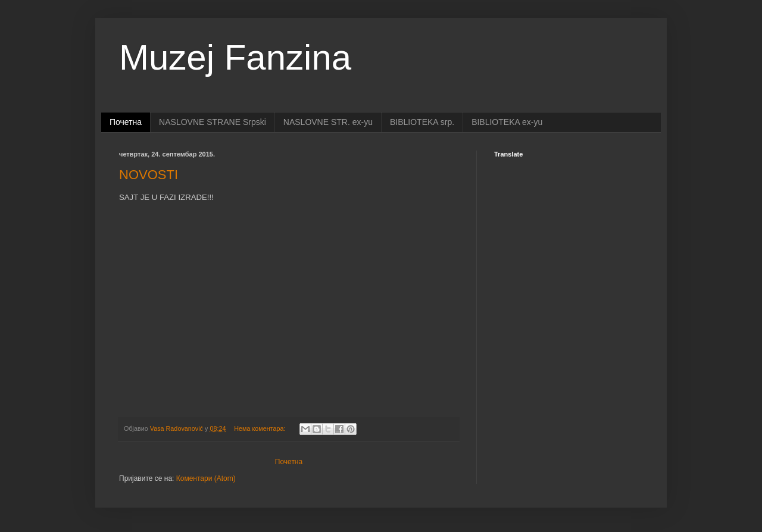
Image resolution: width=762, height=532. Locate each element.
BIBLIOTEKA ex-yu (507, 122)
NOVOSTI (149, 175)
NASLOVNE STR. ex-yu (328, 122)
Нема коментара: (260, 428)
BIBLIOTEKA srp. (422, 122)
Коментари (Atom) (206, 478)
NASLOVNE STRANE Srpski (213, 122)
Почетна (126, 122)
